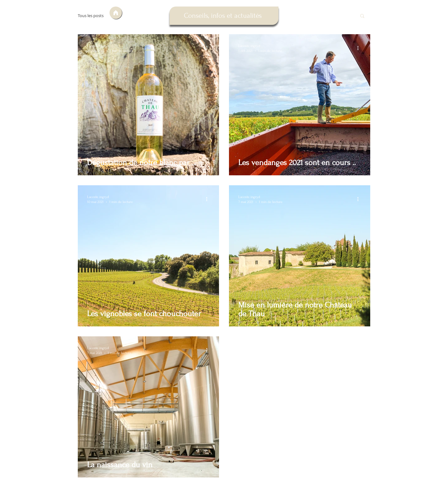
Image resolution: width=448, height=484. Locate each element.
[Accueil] (116, 13)
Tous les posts (91, 16)
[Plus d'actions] (209, 48)
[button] (362, 16)
